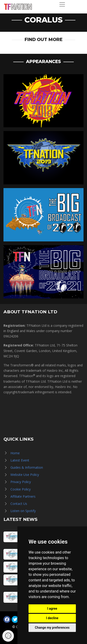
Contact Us (19, 504)
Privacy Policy (21, 482)
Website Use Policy (25, 475)
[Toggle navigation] (62, 4)
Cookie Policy (21, 489)
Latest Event (20, 460)
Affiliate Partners (23, 496)
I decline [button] (52, 618)
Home (15, 453)
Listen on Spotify (23, 511)
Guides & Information (27, 467)
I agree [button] (52, 609)
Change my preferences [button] (52, 628)
